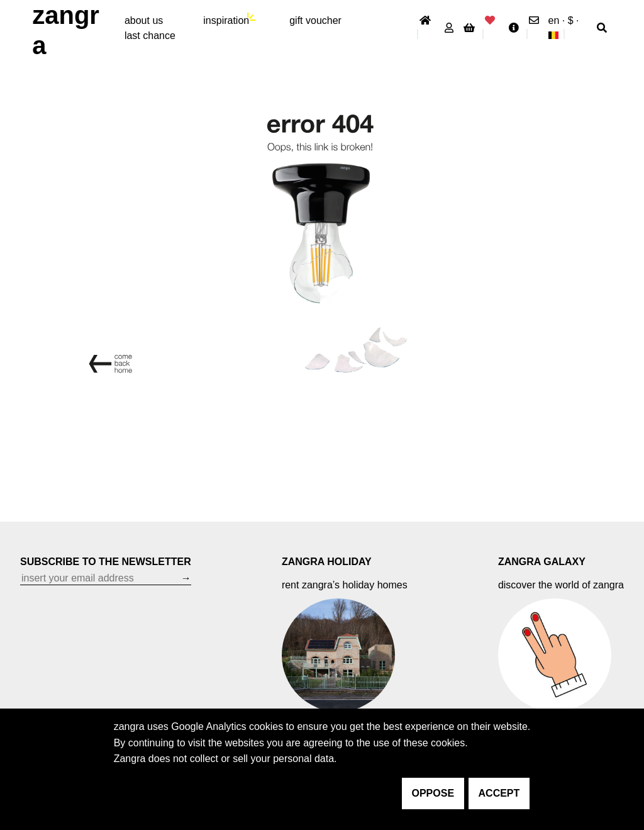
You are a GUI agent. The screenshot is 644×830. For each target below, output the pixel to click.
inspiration (226, 20)
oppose (433, 793)
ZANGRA (66, 30)
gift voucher (315, 20)
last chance (150, 36)
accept (499, 793)
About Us (144, 20)
